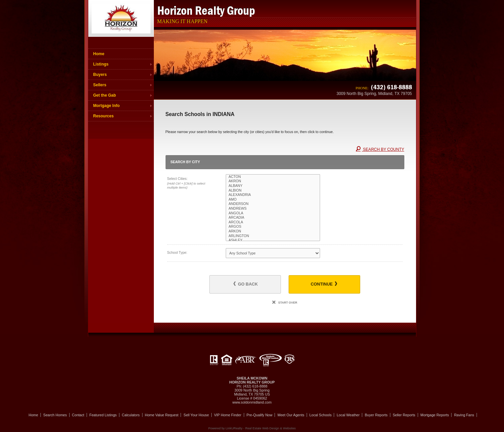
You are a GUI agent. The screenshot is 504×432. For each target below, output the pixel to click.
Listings (101, 64)
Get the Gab (105, 95)
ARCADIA (273, 218)
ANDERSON (273, 204)
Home (99, 54)
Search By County (380, 149)
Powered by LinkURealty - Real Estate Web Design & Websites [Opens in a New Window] (252, 428)
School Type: (177, 252)
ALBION (273, 191)
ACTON (273, 177)
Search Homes (55, 415)
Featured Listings (103, 415)
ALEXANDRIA (273, 195)
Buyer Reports (376, 415)
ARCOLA (273, 222)
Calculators (131, 415)
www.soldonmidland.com (252, 402)
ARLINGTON (273, 236)
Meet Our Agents (291, 415)
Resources (104, 116)
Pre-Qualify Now (260, 415)
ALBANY (273, 186)
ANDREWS (273, 209)
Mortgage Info (107, 106)
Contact (78, 415)
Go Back (246, 284)
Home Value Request (162, 415)
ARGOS (273, 227)
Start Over (285, 303)
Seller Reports (404, 415)
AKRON (273, 181)
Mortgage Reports (435, 415)
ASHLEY (273, 240)
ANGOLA (273, 213)
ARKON (273, 231)
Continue (324, 284)
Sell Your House (196, 415)
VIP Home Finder (228, 415)
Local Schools (320, 415)
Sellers (100, 85)
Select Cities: (191, 184)
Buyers (100, 75)
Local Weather (348, 415)
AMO (273, 200)
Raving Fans (464, 415)
